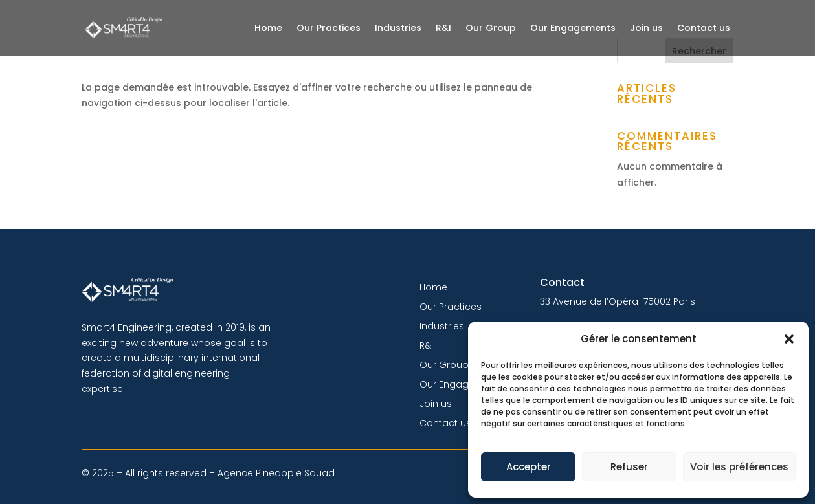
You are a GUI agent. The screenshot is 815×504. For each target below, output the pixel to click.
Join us (646, 28)
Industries (398, 28)
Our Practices (329, 28)
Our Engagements (573, 28)
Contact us (704, 28)
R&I (443, 28)
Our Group (491, 28)
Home (268, 28)
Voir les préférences (739, 467)
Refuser (629, 467)
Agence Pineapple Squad (276, 473)
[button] (789, 339)
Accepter (529, 467)
